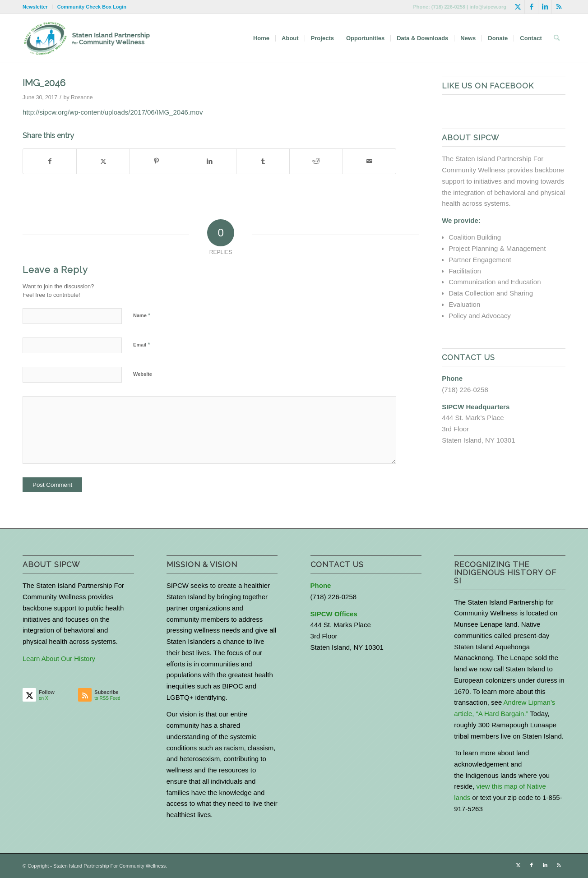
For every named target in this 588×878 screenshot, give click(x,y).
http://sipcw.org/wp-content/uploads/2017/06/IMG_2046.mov (113, 112)
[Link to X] (518, 7)
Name (142, 315)
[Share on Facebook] (50, 161)
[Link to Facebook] (531, 7)
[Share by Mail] (369, 161)
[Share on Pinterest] (156, 161)
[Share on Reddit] (316, 161)
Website (143, 374)
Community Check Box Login (92, 7)
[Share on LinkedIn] (210, 161)
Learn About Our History (59, 658)
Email (141, 344)
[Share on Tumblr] (263, 161)
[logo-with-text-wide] (87, 38)
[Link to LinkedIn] (545, 7)
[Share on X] (103, 161)
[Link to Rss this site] (559, 7)
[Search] (557, 38)
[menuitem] (38, 7)
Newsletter (35, 7)
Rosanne (82, 97)
